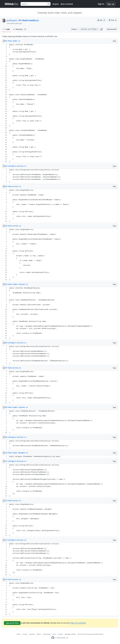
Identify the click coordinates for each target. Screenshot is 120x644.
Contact (60, 634)
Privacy (25, 634)
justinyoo (12, 20)
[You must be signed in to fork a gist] (113, 20)
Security (32, 634)
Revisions (20, 29)
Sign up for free (12, 623)
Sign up (111, 4)
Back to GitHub (67, 4)
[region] (60, 103)
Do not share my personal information (91, 634)
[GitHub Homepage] (53, 638)
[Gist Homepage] (12, 4)
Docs (54, 634)
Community (47, 634)
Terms (19, 634)
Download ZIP (112, 29)
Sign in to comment (78, 623)
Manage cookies (70, 634)
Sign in (101, 4)
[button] (101, 29)
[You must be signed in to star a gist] (101, 20)
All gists (56, 4)
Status (39, 634)
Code (6, 29)
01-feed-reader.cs (29, 20)
